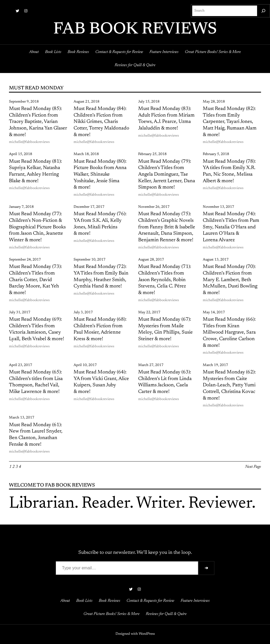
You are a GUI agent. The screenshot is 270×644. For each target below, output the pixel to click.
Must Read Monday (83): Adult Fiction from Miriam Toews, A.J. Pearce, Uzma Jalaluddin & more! (166, 119)
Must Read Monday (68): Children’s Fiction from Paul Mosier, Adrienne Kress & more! (100, 329)
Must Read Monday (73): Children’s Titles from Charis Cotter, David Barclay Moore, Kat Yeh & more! (35, 280)
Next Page (253, 467)
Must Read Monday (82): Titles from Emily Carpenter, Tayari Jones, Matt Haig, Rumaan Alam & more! (230, 122)
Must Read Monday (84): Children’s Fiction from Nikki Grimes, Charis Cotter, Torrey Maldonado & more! (101, 122)
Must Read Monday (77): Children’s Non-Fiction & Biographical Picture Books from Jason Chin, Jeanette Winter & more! (37, 227)
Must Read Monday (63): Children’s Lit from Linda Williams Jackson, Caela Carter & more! (165, 382)
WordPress (147, 634)
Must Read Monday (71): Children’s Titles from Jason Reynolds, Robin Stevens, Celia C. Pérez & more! (165, 280)
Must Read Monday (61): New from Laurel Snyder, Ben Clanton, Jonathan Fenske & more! (36, 435)
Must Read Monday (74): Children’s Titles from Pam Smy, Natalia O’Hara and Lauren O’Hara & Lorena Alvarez (231, 227)
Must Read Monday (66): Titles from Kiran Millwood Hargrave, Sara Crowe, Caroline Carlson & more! (229, 333)
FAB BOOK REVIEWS (135, 30)
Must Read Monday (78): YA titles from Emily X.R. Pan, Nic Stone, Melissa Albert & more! (229, 171)
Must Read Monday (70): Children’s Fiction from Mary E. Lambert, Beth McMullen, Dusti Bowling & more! (230, 280)
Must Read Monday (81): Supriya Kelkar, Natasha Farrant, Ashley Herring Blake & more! (35, 171)
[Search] (263, 11)
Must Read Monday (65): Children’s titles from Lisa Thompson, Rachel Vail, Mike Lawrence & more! (36, 382)
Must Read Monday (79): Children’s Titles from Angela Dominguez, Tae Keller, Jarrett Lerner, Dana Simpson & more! (167, 175)
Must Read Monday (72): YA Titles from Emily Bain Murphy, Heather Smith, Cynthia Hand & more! (101, 277)
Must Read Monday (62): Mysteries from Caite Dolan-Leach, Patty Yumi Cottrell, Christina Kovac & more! (229, 385)
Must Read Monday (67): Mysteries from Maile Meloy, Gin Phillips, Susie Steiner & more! (165, 329)
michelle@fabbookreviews (29, 142)
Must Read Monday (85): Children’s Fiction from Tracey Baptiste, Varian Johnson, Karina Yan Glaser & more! (38, 122)
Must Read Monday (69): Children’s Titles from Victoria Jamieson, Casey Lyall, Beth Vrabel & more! (37, 329)
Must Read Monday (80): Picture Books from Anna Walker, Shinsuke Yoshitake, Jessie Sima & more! (100, 175)
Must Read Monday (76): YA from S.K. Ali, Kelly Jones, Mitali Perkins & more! (100, 224)
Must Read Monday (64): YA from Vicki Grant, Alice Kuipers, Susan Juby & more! (101, 382)
